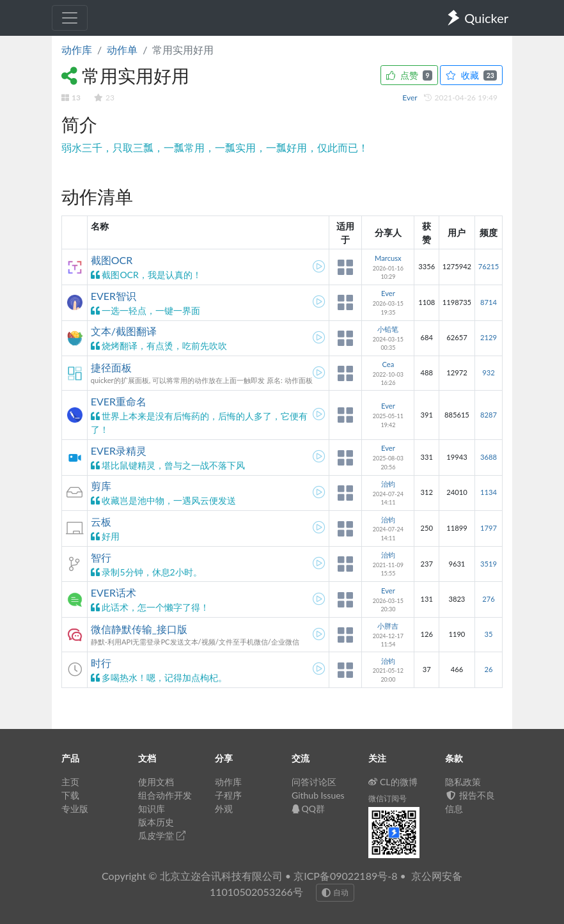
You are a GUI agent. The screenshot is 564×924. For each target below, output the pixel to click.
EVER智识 (114, 296)
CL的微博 (393, 782)
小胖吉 (388, 626)
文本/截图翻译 (124, 331)
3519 (489, 564)
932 (488, 372)
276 (488, 599)
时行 (101, 663)
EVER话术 (114, 592)
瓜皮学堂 (162, 835)
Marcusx (388, 258)
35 (488, 634)
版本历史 (156, 822)
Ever (411, 98)
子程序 (228, 795)
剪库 (101, 486)
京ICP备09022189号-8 (345, 876)
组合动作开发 (165, 795)
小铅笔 (388, 329)
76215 (489, 266)
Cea (388, 364)
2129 (489, 337)
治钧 (388, 484)
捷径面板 (111, 367)
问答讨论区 (314, 782)
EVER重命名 (119, 401)
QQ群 (308, 809)
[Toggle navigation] (70, 18)
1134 (489, 492)
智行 (101, 557)
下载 (70, 795)
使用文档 (156, 782)
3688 (489, 457)
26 (488, 669)
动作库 (77, 50)
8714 (489, 302)
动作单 (122, 50)
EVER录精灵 (119, 450)
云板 (101, 521)
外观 (224, 809)
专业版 (75, 809)
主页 (70, 782)
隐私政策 (463, 782)
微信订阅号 (388, 798)
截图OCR (112, 260)
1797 (489, 528)
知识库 (152, 809)
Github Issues (318, 795)
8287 (489, 415)
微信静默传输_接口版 (139, 629)
